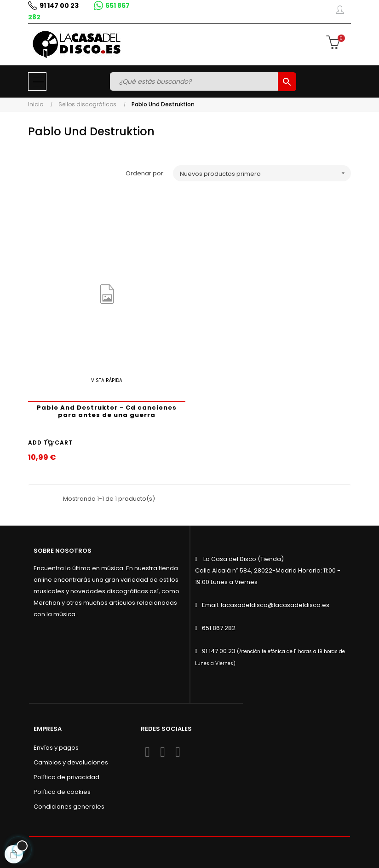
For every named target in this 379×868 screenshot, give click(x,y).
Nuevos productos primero (265, 173)
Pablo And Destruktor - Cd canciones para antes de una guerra (107, 411)
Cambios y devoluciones (71, 762)
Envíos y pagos (56, 748)
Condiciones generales (69, 807)
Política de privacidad (66, 777)
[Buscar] (195, 81)
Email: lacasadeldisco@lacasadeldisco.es (266, 605)
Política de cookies (62, 792)
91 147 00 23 (59, 6)
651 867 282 (219, 628)
